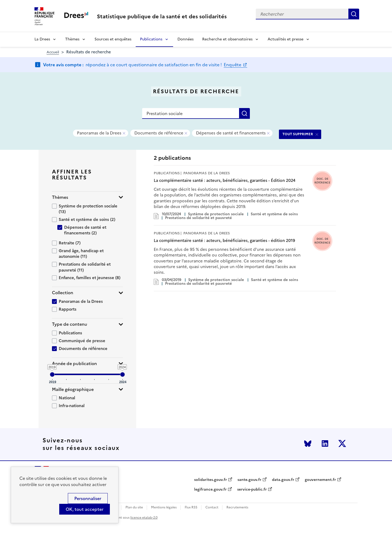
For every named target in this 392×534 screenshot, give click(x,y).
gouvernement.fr (320, 480)
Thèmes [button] (60, 197)
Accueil (53, 52)
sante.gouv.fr (249, 480)
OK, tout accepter (85, 509)
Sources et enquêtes (113, 39)
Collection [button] (63, 293)
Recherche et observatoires (227, 39)
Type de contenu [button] (70, 324)
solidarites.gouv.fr (211, 480)
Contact (212, 507)
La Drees (42, 39)
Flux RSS (191, 507)
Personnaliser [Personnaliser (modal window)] (88, 498)
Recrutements (237, 507)
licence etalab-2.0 (144, 518)
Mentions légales (164, 507)
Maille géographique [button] (73, 389)
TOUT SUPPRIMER (298, 134)
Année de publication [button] (74, 364)
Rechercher (354, 14)
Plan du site (134, 507)
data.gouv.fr (283, 480)
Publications (151, 39)
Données (185, 39)
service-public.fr (252, 490)
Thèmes (72, 39)
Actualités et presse (286, 39)
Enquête (233, 65)
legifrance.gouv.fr (210, 490)
